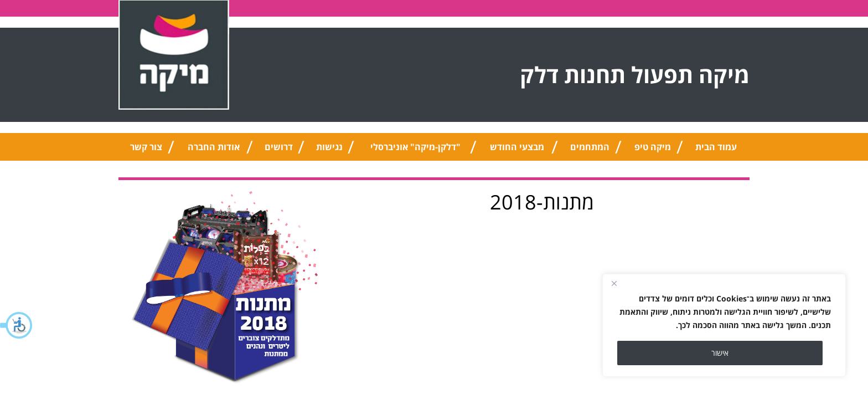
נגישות (329, 147)
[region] (724, 325)
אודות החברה (214, 147)
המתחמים (590, 147)
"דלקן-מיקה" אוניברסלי (415, 147)
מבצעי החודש (517, 147)
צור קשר (146, 147)
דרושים (279, 147)
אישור (720, 353)
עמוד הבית (716, 147)
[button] (17, 325)
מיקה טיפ (653, 147)
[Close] (614, 283)
